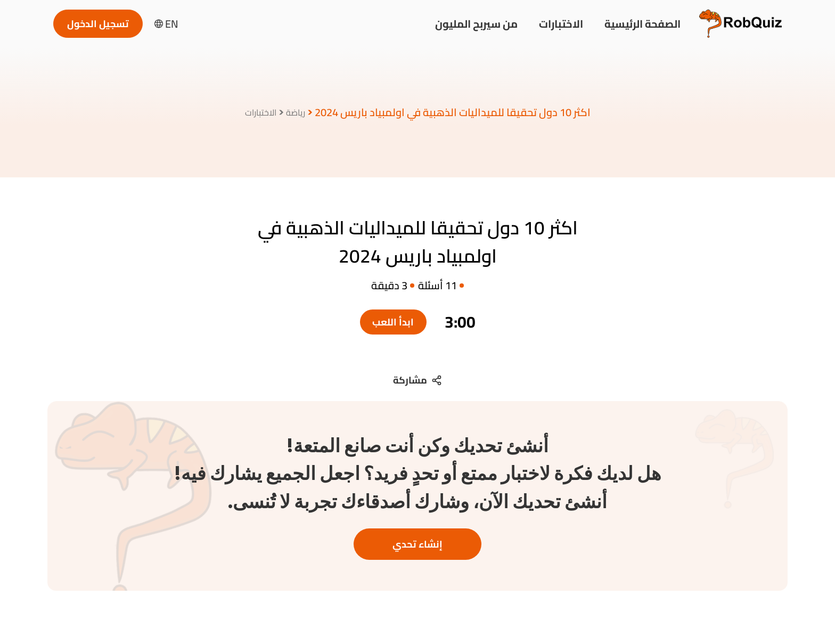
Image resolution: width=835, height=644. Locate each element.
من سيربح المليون (476, 24)
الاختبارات (561, 24)
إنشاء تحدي (418, 544)
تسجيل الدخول (98, 24)
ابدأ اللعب (393, 322)
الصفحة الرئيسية (642, 24)
